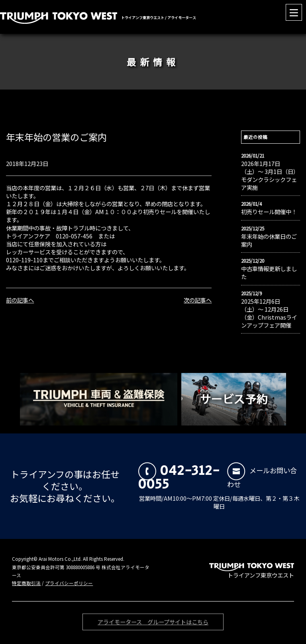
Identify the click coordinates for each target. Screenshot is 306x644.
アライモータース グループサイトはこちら (153, 624)
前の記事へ (20, 300)
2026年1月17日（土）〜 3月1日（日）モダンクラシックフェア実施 (270, 176)
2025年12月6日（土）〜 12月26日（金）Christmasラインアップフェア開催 (269, 313)
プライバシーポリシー (69, 583)
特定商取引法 (26, 583)
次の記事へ (198, 300)
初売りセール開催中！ (269, 212)
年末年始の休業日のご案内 (269, 240)
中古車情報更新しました (269, 273)
